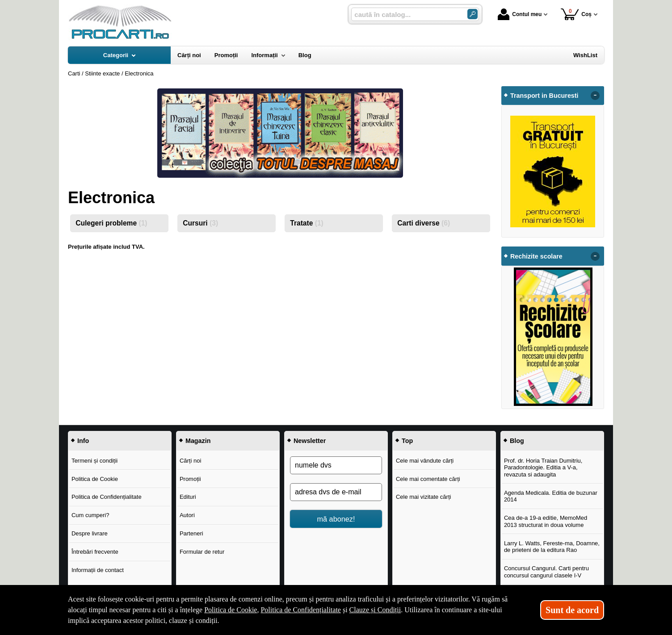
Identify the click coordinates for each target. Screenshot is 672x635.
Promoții (190, 479)
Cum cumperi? (90, 515)
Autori (187, 515)
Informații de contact (98, 570)
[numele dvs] (336, 465)
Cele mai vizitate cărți (424, 497)
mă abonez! (336, 519)
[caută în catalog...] (406, 15)
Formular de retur (202, 552)
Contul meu (520, 14)
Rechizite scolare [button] (536, 256)
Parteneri (191, 533)
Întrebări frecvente (95, 552)
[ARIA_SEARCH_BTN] (472, 14)
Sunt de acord (572, 610)
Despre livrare (90, 533)
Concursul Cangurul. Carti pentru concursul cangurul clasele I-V (546, 572)
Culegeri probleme (111, 223)
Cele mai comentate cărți (428, 479)
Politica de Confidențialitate (107, 497)
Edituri (188, 497)
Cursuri (200, 223)
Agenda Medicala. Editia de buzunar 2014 (551, 496)
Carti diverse (424, 223)
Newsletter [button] (310, 441)
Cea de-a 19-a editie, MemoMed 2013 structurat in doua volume (546, 521)
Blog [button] (517, 441)
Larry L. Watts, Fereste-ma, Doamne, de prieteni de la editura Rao (552, 547)
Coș (576, 14)
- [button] (595, 96)
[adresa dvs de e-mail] (336, 492)
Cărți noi (190, 461)
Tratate (307, 223)
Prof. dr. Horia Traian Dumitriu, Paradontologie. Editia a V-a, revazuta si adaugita (543, 468)
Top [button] (407, 441)
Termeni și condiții (94, 461)
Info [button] (83, 441)
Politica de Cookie (95, 479)
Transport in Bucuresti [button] (544, 96)
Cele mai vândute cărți (425, 461)
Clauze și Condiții (375, 610)
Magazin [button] (198, 441)
